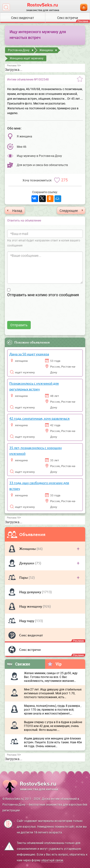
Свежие (18, 664)
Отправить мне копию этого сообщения (43, 295)
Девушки (27, 563)
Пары (24, 577)
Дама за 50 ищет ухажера (29, 354)
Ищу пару (27, 621)
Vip (54, 664)
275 (64, 180)
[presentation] (44, 312)
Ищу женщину (31, 606)
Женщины (28, 549)
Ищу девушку (30, 592)
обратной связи (52, 860)
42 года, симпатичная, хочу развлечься (39, 418)
